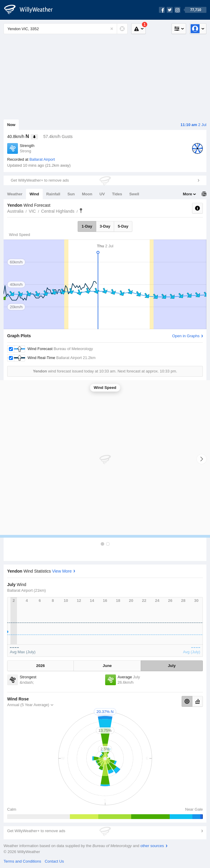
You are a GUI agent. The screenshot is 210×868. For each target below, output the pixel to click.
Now (11, 125)
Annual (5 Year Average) (28, 705)
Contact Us (54, 861)
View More (62, 571)
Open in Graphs (186, 336)
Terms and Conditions (22, 861)
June (107, 666)
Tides (117, 194)
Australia (15, 211)
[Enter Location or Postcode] (66, 29)
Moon (87, 194)
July (172, 666)
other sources (152, 846)
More (187, 194)
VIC (32, 211)
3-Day (105, 226)
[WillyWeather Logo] (32, 10)
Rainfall (53, 194)
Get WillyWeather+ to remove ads (40, 180)
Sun (71, 194)
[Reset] (112, 29)
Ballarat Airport (42, 159)
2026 (40, 666)
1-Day (87, 226)
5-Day (123, 226)
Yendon (81, 211)
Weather (15, 194)
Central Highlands (58, 211)
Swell (134, 194)
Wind (34, 194)
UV (102, 194)
